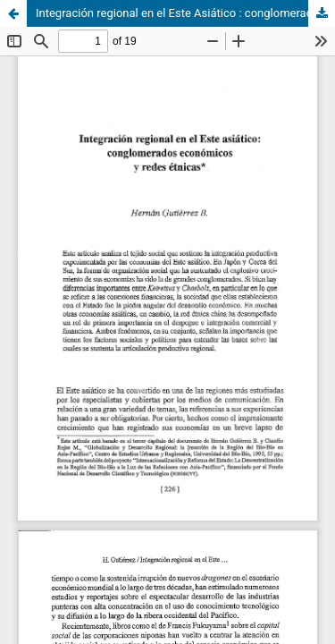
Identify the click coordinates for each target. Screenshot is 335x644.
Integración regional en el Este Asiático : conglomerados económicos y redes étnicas (185, 13)
